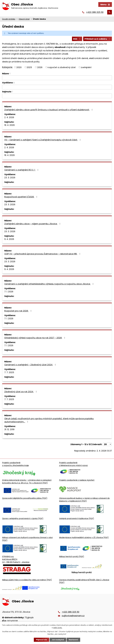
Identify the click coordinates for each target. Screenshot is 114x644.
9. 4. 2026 (9, 239)
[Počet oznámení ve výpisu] (107, 444)
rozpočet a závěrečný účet (62, 67)
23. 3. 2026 (10, 178)
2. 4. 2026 (9, 117)
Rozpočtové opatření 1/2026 (21, 197)
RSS (77, 39)
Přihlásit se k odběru (98, 39)
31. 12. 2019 (9, 429)
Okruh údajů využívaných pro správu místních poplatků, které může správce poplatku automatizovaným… (49, 420)
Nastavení (73, 640)
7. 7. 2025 (9, 372)
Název (6, 74)
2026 (40, 67)
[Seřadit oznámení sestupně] (10, 74)
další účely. (58, 628)
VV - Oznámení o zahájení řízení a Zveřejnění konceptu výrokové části (43, 140)
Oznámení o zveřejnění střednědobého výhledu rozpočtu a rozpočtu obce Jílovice (49, 284)
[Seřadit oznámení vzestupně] (10, 73)
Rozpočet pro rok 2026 (18, 311)
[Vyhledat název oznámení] (57, 78)
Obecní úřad (24, 19)
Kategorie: (7, 67)
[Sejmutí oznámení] (57, 96)
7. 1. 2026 (9, 292)
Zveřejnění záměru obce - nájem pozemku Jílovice (33, 224)
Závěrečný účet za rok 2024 (21, 392)
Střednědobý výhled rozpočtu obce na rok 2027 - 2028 (35, 338)
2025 (29, 67)
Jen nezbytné (58, 640)
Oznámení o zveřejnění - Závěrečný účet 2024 (31, 365)
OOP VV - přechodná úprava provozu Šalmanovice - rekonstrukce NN (43, 254)
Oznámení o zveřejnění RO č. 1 (22, 170)
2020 (19, 67)
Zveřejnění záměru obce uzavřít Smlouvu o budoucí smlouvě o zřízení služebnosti (49, 110)
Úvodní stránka (9, 19)
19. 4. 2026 (9, 125)
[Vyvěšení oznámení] (57, 87)
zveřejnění (86, 67)
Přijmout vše (41, 640)
